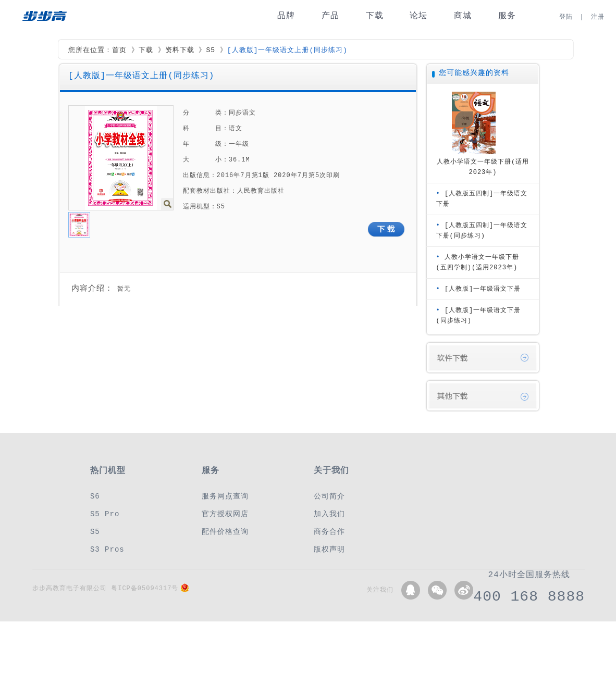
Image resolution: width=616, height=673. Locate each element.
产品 (330, 16)
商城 (463, 16)
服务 (507, 16)
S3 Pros (107, 549)
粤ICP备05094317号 (145, 588)
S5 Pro (105, 514)
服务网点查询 (225, 496)
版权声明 (329, 549)
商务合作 (329, 532)
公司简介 (329, 496)
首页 (119, 51)
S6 (95, 496)
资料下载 (180, 51)
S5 (211, 51)
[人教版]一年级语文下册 (483, 289)
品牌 (286, 16)
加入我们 (329, 514)
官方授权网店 (225, 514)
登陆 (566, 17)
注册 (598, 17)
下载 (375, 16)
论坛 (418, 16)
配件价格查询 (225, 532)
